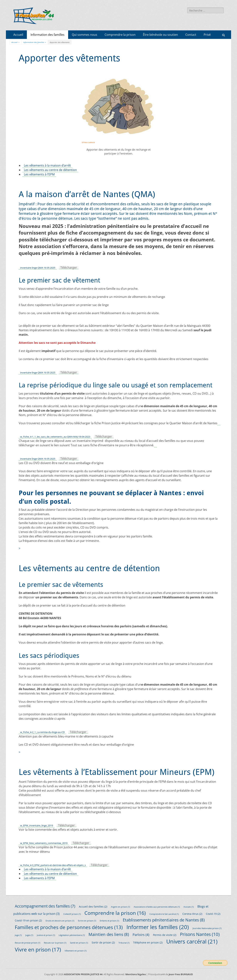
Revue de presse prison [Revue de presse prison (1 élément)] (27, 943)
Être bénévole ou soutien (160, 35)
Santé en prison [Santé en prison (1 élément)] (79, 943)
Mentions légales (136, 974)
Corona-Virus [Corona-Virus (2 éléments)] (192, 914)
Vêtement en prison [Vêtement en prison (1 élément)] (76, 951)
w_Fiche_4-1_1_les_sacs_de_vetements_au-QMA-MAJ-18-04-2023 (55, 437)
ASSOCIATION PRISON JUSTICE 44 (83, 974)
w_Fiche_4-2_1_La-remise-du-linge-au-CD (42, 732)
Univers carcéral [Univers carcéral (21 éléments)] (192, 941)
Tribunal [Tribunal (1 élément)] (124, 943)
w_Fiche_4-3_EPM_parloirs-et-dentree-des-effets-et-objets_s (53, 865)
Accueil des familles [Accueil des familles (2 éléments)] (93, 907)
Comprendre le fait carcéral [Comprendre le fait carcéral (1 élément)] (164, 914)
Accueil (18, 35)
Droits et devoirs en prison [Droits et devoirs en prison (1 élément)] (60, 921)
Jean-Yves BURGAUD (181, 974)
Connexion (215, 963)
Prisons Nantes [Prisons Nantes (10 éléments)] (200, 934)
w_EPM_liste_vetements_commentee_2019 (44, 843)
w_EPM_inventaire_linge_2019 (37, 825)
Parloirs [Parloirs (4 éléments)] (141, 935)
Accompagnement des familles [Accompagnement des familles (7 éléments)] (45, 906)
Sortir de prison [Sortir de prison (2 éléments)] (103, 942)
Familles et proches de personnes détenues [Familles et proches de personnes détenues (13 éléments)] (69, 927)
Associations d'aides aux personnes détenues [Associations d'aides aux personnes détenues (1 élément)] (157, 907)
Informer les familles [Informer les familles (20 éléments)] (158, 927)
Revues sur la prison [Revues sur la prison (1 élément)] (55, 943)
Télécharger (69, 268)
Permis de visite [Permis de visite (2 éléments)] (165, 935)
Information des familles (47, 35)
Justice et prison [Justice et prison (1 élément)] (46, 935)
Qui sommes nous (85, 35)
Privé (207, 35)
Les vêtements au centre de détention (50, 170)
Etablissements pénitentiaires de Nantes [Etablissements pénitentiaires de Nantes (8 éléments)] (164, 920)
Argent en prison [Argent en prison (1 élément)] (120, 907)
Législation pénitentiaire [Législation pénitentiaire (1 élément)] (72, 935)
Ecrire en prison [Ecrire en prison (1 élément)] (87, 921)
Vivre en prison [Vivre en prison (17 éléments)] (38, 949)
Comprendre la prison (120, 35)
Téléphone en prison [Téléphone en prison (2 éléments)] (148, 942)
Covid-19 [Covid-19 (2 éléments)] (213, 914)
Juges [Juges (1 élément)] (29, 935)
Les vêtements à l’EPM (39, 174)
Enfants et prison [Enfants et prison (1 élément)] (109, 921)
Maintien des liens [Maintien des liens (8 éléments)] (109, 934)
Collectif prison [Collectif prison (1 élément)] (72, 914)
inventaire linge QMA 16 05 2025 (38, 268)
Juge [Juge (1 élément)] (18, 935)
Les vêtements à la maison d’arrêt (47, 165)
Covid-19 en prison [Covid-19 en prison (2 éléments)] (28, 920)
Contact (191, 35)
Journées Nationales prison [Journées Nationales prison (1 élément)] (207, 928)
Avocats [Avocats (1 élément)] (189, 907)
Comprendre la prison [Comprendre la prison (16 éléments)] (115, 913)
